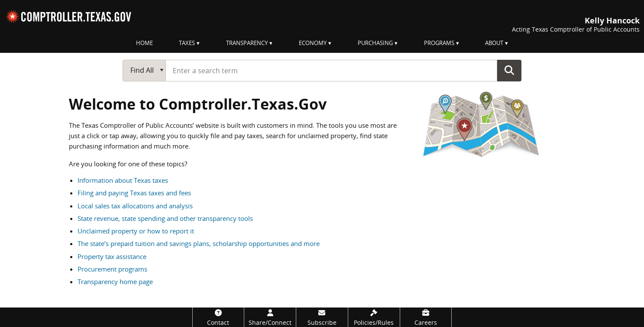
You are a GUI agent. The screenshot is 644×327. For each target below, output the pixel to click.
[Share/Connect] (270, 317)
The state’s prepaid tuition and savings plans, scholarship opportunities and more (199, 243)
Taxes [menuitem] (187, 43)
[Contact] (218, 317)
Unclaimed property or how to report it (136, 231)
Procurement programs (112, 269)
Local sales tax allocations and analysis (135, 206)
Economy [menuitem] (313, 43)
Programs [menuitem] (439, 43)
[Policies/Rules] (374, 317)
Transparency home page (115, 282)
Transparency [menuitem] (247, 43)
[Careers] (426, 317)
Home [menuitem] (144, 43)
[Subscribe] (322, 317)
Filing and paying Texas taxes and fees (134, 193)
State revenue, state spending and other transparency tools (165, 218)
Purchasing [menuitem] (375, 43)
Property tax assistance (112, 256)
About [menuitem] (494, 43)
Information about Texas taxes (123, 180)
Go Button (509, 70)
